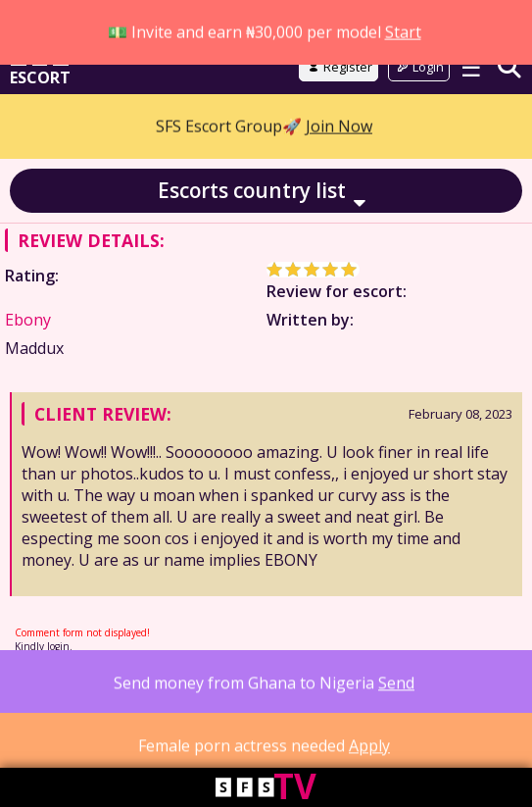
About (37, 691)
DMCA (335, 691)
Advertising (395, 691)
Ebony (28, 322)
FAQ (31, 709)
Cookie (182, 691)
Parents (285, 691)
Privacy (131, 691)
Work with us (475, 691)
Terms (82, 691)
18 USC (232, 691)
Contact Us (84, 709)
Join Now (339, 65)
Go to (266, 21)
